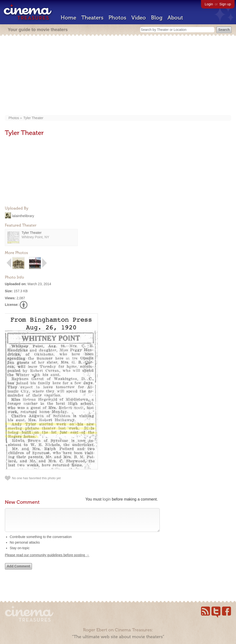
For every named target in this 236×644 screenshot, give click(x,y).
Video (139, 18)
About (175, 18)
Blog (157, 18)
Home (68, 18)
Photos (117, 18)
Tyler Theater (33, 118)
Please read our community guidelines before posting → (47, 560)
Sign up (225, 4)
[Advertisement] (118, 76)
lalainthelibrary (23, 216)
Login (209, 4)
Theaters (92, 18)
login (107, 499)
